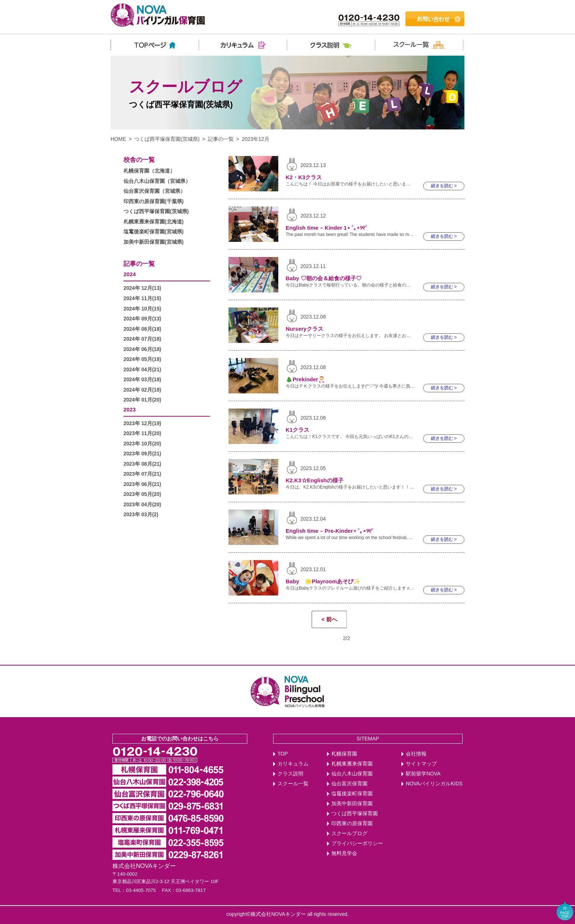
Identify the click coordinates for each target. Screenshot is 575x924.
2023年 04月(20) (142, 505)
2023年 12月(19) (142, 423)
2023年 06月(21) (142, 484)
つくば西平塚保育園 (355, 814)
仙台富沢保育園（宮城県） (154, 191)
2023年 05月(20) (142, 494)
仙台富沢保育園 (349, 784)
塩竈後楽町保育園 (352, 794)
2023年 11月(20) (142, 433)
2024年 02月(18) (142, 390)
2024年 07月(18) (142, 339)
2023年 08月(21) (142, 464)
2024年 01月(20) (142, 400)
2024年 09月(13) (142, 319)
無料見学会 (344, 853)
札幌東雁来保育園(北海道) (154, 222)
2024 (130, 274)
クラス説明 (290, 774)
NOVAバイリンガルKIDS (434, 784)
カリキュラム (293, 764)
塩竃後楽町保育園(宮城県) (154, 232)
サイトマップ (421, 764)
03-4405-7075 (141, 890)
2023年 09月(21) (142, 454)
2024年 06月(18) (142, 349)
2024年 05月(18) (142, 359)
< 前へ (329, 619)
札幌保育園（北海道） (149, 171)
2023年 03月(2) (141, 515)
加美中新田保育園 (352, 804)
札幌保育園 (344, 754)
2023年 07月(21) (142, 474)
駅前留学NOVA (423, 774)
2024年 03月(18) (142, 380)
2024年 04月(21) (142, 370)
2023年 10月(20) (142, 444)
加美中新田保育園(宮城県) (154, 242)
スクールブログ (349, 833)
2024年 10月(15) (142, 309)
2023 (130, 409)
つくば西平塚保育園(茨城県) (167, 139)
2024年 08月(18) (142, 329)
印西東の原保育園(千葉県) (154, 202)
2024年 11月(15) (142, 298)
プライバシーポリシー (357, 843)
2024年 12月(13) (142, 288)
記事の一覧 (221, 139)
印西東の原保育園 (352, 824)
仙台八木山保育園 (352, 774)
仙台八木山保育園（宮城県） (157, 181)
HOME (118, 139)
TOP (283, 754)
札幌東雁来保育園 (352, 764)
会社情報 (416, 754)
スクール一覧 (293, 784)
